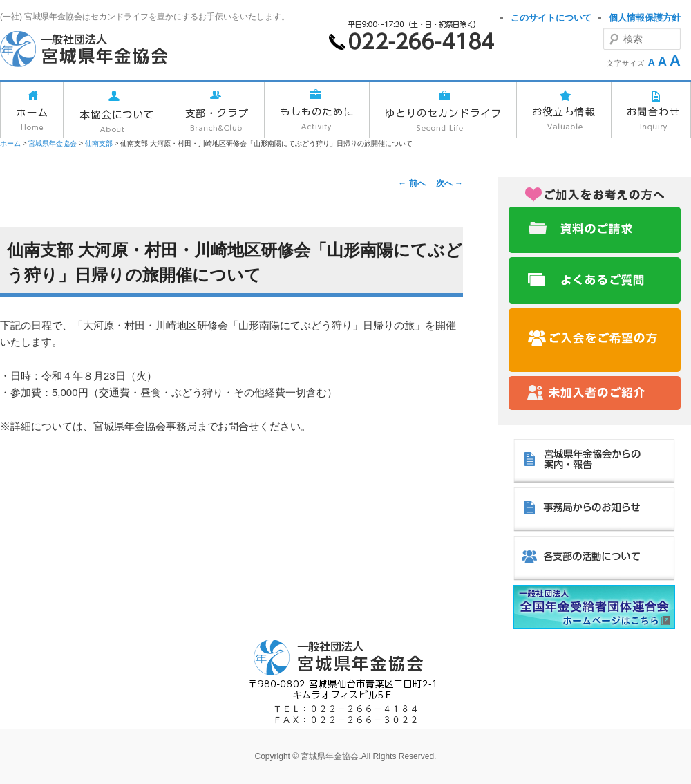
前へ (411, 183)
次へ (449, 183)
